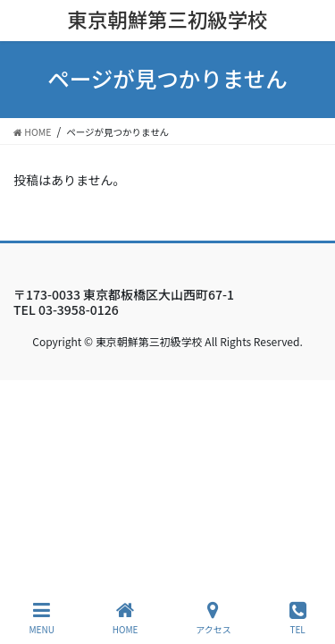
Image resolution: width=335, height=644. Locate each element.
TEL (298, 618)
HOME (126, 618)
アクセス (214, 618)
